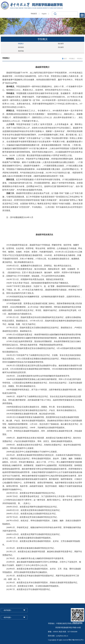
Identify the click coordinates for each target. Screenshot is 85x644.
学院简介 (21, 44)
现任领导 (61, 44)
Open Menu (82, 15)
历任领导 (61, 47)
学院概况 (72, 59)
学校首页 (34, 14)
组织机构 (21, 47)
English (44, 14)
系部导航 (21, 51)
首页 (65, 59)
